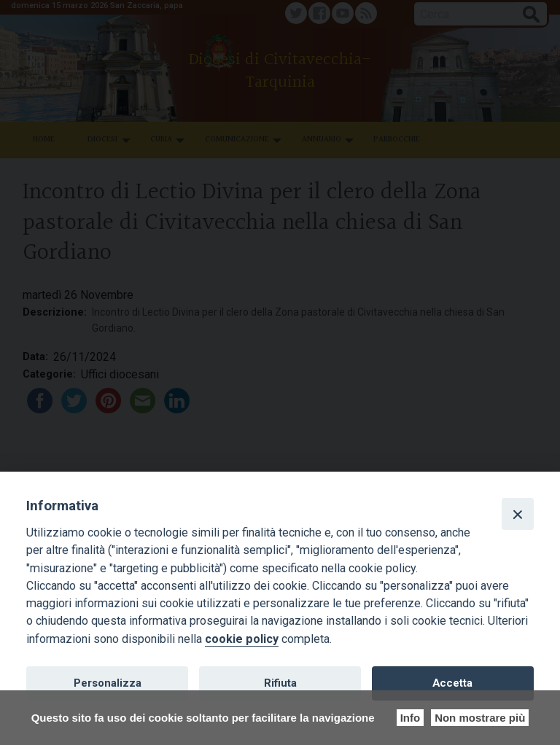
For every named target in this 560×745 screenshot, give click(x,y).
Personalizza (108, 683)
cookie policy (242, 639)
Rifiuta (280, 683)
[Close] (518, 514)
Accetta (452, 683)
